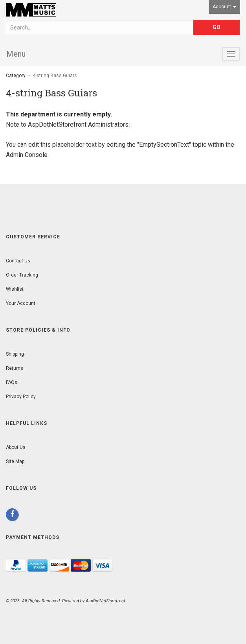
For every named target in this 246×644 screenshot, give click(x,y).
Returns (15, 368)
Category (16, 76)
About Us (16, 447)
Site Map (15, 461)
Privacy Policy (21, 397)
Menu (16, 54)
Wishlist (15, 289)
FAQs (12, 382)
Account (224, 7)
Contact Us (18, 261)
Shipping (15, 354)
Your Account (21, 303)
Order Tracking (22, 275)
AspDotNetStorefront (57, 125)
